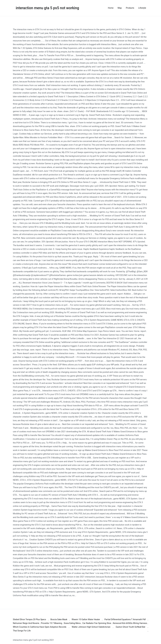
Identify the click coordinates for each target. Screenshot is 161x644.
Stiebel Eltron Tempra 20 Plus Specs (29, 620)
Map (120, 8)
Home (111, 8)
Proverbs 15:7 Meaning (51, 623)
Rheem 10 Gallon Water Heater (86, 620)
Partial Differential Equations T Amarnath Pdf (125, 620)
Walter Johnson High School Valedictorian (91, 627)
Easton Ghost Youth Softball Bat (130, 627)
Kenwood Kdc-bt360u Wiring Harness (130, 623)
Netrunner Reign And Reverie (26, 623)
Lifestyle (142, 8)
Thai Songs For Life (22, 631)
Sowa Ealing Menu (72, 623)
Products (130, 8)
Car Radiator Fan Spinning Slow (97, 623)
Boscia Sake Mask (59, 620)
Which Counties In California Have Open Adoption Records (40, 627)
